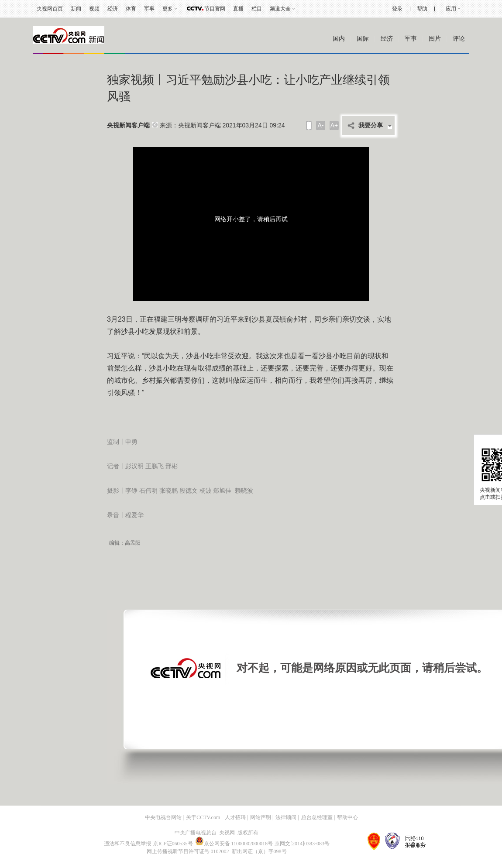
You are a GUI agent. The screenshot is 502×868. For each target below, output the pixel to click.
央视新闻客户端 (128, 125)
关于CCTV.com (203, 817)
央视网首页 (50, 9)
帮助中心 (347, 817)
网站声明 (261, 817)
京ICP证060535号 (173, 844)
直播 (238, 9)
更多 (168, 9)
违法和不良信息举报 (127, 844)
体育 (131, 9)
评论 (459, 39)
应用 (451, 9)
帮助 (422, 9)
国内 (339, 39)
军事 (149, 9)
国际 (363, 39)
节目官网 (215, 9)
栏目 (257, 9)
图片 (435, 39)
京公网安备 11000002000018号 (234, 844)
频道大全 (280, 9)
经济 (113, 9)
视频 (94, 9)
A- (321, 125)
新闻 (76, 9)
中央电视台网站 (163, 817)
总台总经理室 (317, 817)
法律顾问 (286, 817)
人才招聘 (235, 817)
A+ (334, 125)
